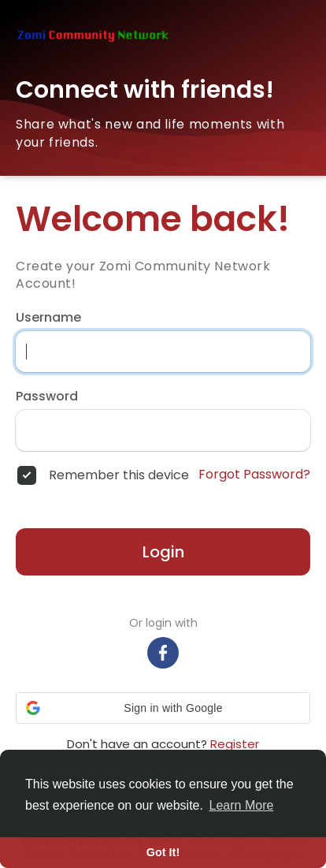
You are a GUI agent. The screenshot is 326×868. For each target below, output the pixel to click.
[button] (163, 708)
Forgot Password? (254, 475)
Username (48, 318)
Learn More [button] (242, 805)
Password (47, 397)
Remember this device (119, 475)
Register (235, 744)
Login (163, 552)
